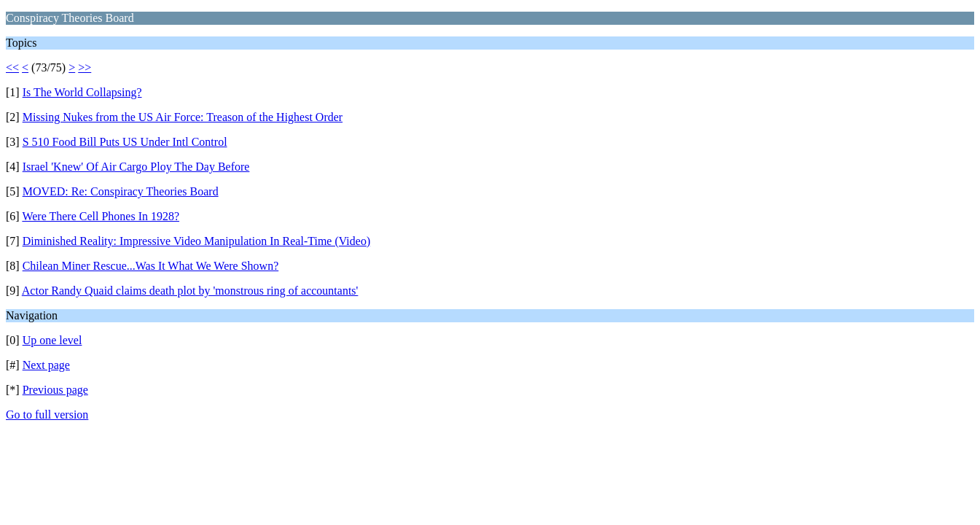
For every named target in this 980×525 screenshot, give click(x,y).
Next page (46, 365)
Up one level (52, 340)
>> (85, 67)
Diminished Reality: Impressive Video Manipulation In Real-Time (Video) (197, 241)
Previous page (55, 390)
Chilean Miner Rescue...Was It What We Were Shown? (151, 266)
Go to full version (47, 415)
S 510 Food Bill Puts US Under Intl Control (125, 142)
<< (12, 67)
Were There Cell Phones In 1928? (101, 216)
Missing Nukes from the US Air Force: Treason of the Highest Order (183, 117)
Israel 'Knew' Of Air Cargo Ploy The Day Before (136, 167)
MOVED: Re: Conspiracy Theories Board (121, 191)
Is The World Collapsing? (82, 92)
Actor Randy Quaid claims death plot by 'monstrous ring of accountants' (190, 291)
